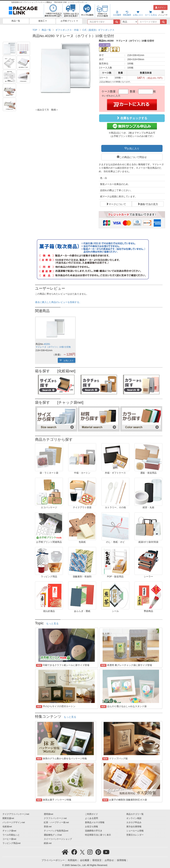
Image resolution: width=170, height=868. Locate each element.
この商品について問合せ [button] (133, 157)
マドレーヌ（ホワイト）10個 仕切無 (53, 347)
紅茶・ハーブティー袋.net (56, 822)
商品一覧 (16, 21)
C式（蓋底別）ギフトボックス (98, 30)
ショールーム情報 (135, 831)
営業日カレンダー (135, 835)
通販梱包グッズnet (53, 835)
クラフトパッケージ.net (55, 818)
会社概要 (85, 860)
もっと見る (52, 624)
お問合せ (109, 860)
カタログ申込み (134, 822)
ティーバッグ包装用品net (56, 831)
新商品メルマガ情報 (95, 822)
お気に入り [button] (133, 148)
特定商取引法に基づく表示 (98, 835)
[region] (99, 30)
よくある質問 (91, 818)
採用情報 (122, 860)
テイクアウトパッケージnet (16, 814)
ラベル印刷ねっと (11, 835)
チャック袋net (9, 831)
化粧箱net (7, 827)
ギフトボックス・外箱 (67, 30)
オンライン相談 (134, 818)
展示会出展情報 (134, 827)
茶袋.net (48, 827)
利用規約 (72, 860)
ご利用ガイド (91, 814)
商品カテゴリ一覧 (135, 814)
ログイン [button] (160, 7)
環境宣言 (97, 860)
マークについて (117, 204)
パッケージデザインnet (14, 822)
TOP (35, 30)
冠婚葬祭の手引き (94, 831)
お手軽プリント (69, 21)
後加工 (43, 21)
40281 (47, 344)
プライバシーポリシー (53, 860)
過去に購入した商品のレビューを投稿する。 (58, 302)
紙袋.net (48, 843)
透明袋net (49, 814)
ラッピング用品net (12, 843)
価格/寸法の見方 (149, 204)
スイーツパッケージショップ (58, 839)
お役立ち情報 (91, 827)
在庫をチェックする (132, 118)
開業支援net (8, 818)
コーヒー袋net (9, 839)
